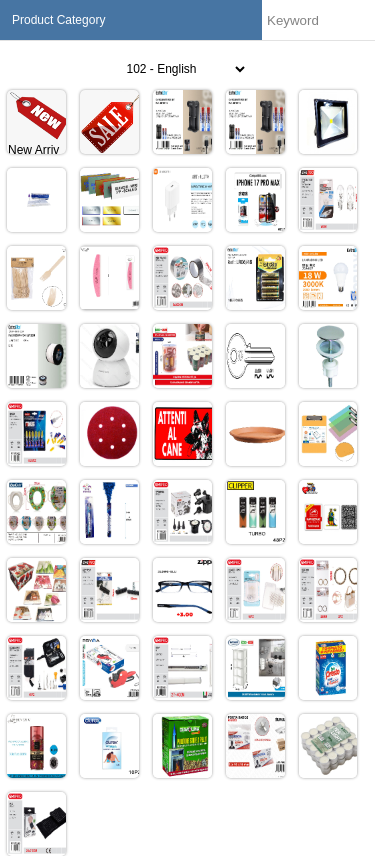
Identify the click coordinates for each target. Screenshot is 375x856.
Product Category (58, 20)
